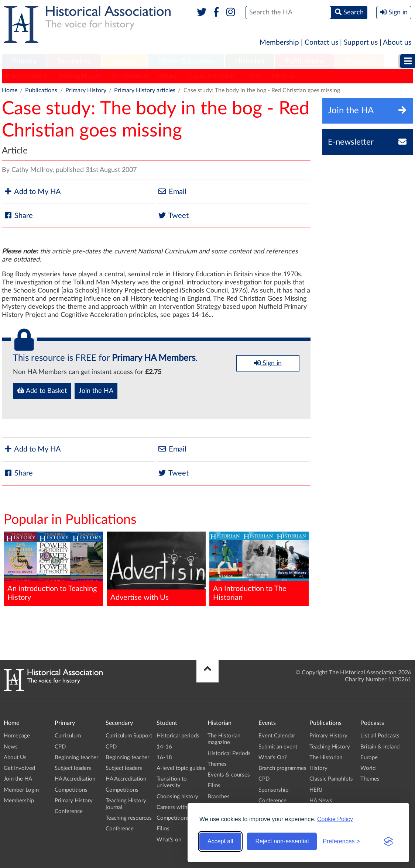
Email (172, 192)
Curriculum (68, 736)
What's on (169, 840)
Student (125, 61)
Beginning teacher (76, 758)
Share (18, 216)
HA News (284, 76)
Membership (279, 43)
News (11, 747)
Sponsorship (273, 790)
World (368, 768)
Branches (219, 797)
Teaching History (79, 76)
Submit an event (278, 747)
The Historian (129, 76)
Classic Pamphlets (212, 76)
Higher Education (186, 61)
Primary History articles (145, 90)
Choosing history (177, 797)
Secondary (74, 61)
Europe (369, 758)
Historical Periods (229, 753)
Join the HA (96, 391)
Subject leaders (73, 768)
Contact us (321, 43)
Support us (361, 43)
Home (10, 90)
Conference (69, 811)
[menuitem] (24, 62)
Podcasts (360, 61)
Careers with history (181, 807)
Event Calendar (277, 736)
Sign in (268, 363)
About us (397, 43)
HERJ (253, 76)
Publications (305, 61)
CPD (60, 747)
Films (163, 829)
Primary (24, 61)
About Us (15, 758)
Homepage (17, 736)
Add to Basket (42, 391)
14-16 (164, 747)
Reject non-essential (282, 841)
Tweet (173, 216)
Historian (250, 61)
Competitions (71, 790)
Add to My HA (32, 192)
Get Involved (19, 768)
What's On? (273, 758)
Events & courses (229, 775)
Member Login (21, 790)
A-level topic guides (181, 768)
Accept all (220, 841)
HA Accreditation (75, 779)
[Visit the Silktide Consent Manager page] (388, 841)
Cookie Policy (335, 819)
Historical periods (178, 736)
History (168, 76)
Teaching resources (129, 818)
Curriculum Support (129, 736)
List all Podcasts (380, 736)
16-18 (164, 758)
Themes (217, 764)
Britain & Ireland (380, 747)
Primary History (26, 76)
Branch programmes (282, 768)
